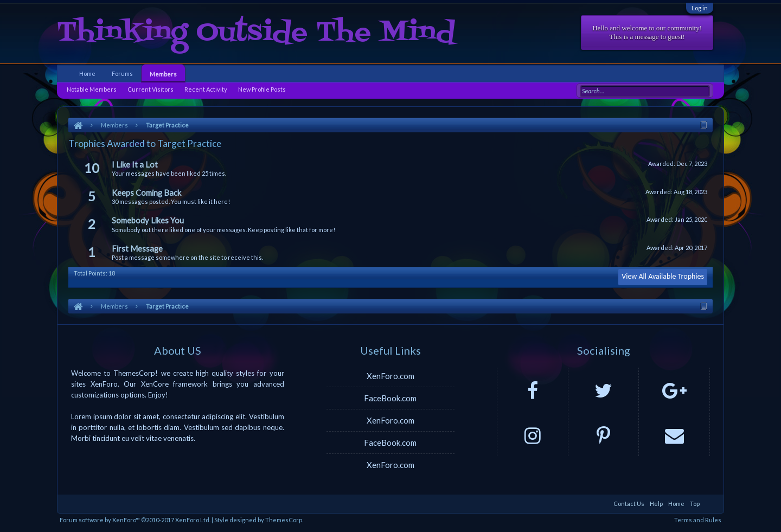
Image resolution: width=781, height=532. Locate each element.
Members (163, 74)
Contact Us (629, 504)
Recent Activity (206, 89)
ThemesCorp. (284, 520)
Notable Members (92, 89)
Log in (700, 8)
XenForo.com (390, 376)
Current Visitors (151, 89)
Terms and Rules (698, 520)
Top (695, 504)
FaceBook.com (390, 398)
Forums (122, 73)
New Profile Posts (262, 89)
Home (87, 73)
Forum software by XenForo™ (135, 520)
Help (656, 504)
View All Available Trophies (663, 276)
